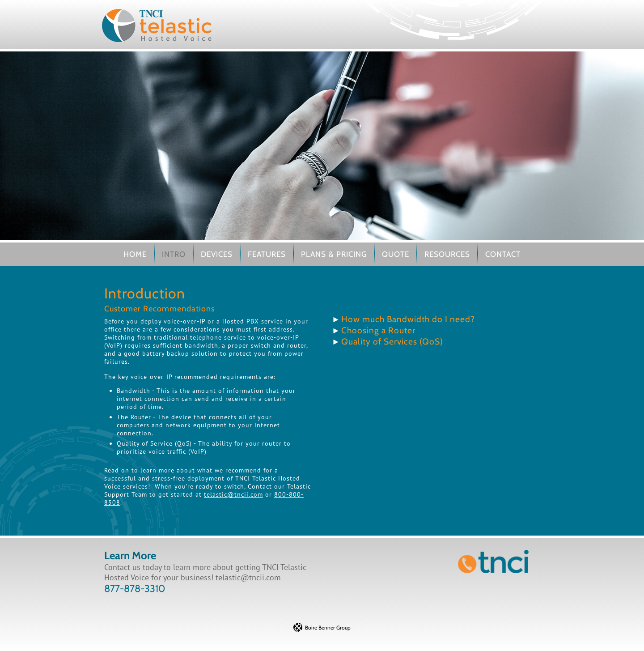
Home (135, 254)
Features (267, 254)
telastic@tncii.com (233, 494)
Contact (503, 254)
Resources (447, 254)
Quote (396, 254)
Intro (174, 254)
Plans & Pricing (334, 254)
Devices (217, 254)
